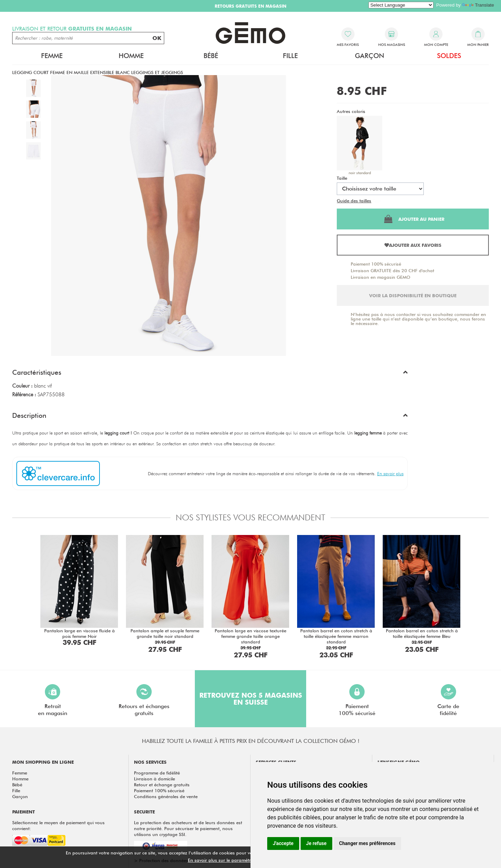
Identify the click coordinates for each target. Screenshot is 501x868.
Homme (131, 56)
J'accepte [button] (283, 843)
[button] (210, 374)
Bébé (211, 56)
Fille (290, 56)
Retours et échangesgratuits (144, 700)
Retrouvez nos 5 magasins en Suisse (251, 699)
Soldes (449, 56)
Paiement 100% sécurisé (376, 264)
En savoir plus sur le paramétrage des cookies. (237, 860)
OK (157, 38)
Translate (478, 5)
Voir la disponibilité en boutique (413, 295)
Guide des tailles (354, 201)
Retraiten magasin (53, 700)
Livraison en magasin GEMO (380, 277)
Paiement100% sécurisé (357, 700)
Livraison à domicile (154, 779)
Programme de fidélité (157, 773)
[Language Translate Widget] (401, 5)
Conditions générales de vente (166, 796)
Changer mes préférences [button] (367, 843)
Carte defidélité (448, 700)
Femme (52, 56)
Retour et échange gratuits (162, 785)
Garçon (369, 56)
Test (377, 201)
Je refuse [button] (316, 843)
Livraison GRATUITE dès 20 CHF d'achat (392, 270)
